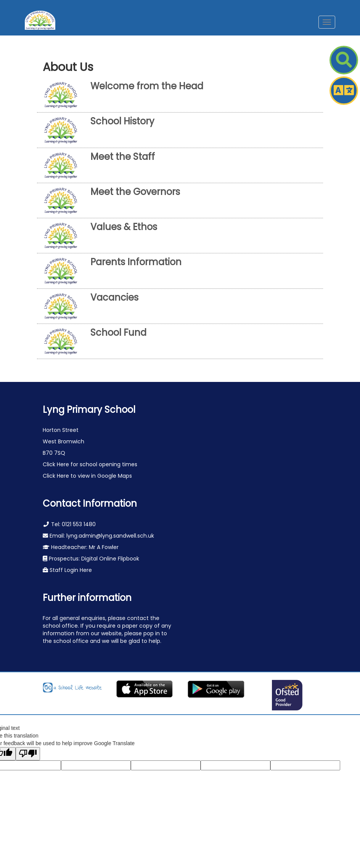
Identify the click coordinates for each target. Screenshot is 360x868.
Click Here (57, 464)
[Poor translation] (28, 754)
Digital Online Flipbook (110, 559)
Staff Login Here (70, 570)
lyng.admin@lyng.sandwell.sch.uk (110, 536)
